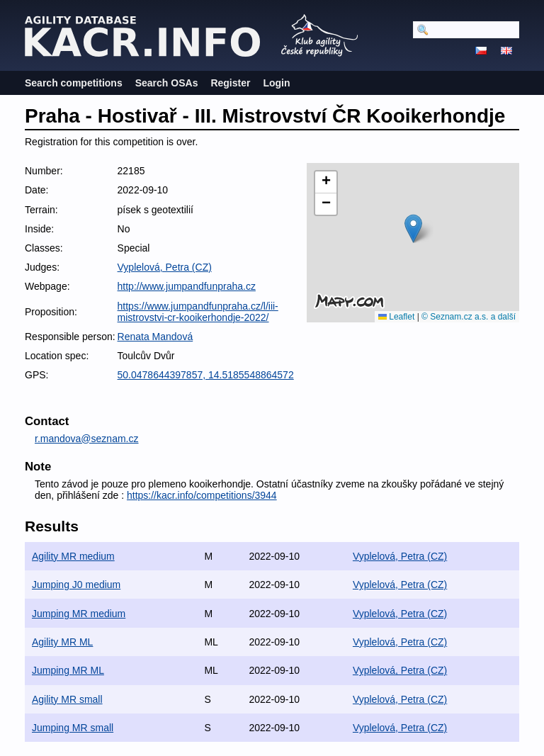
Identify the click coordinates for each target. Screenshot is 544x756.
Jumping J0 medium (76, 585)
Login (276, 83)
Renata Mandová (155, 337)
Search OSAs (167, 83)
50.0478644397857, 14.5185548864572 (206, 375)
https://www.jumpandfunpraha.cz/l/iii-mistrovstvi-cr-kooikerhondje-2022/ (198, 312)
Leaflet (396, 317)
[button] (413, 229)
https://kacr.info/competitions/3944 (202, 495)
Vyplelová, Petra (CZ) (165, 267)
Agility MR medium (73, 556)
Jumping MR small (73, 728)
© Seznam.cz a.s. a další (469, 317)
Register (230, 83)
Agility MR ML (62, 642)
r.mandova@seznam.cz (87, 439)
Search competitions (74, 83)
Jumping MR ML (68, 670)
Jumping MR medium (79, 614)
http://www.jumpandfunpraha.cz (187, 286)
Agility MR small (67, 699)
